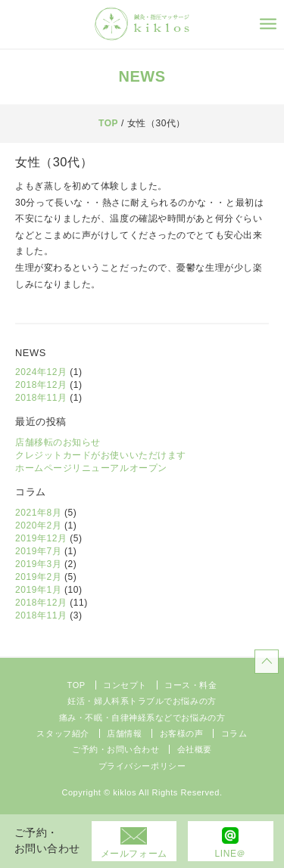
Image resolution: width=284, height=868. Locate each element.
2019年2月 (38, 577)
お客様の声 (182, 733)
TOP (108, 123)
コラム (234, 733)
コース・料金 (190, 685)
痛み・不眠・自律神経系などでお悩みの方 (142, 718)
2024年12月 (41, 372)
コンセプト (125, 685)
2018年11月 (41, 398)
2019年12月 (41, 538)
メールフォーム (134, 854)
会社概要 (195, 749)
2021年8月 (38, 513)
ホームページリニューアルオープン (91, 468)
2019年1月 (38, 590)
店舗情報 (124, 733)
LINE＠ (231, 854)
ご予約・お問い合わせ (116, 749)
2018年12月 (41, 385)
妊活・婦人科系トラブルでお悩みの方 (142, 701)
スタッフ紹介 (62, 733)
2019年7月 (38, 551)
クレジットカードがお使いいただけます (101, 455)
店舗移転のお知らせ (58, 442)
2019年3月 (38, 564)
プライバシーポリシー (142, 766)
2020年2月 (38, 525)
